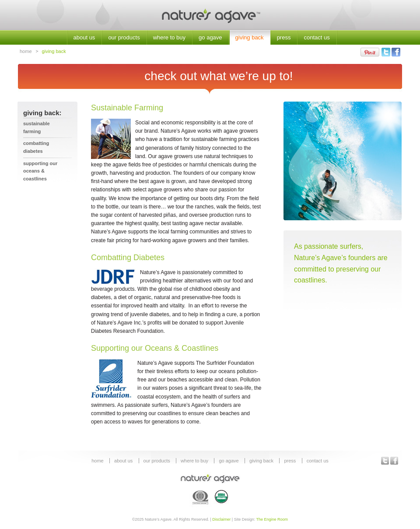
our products (124, 37)
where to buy (169, 37)
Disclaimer (221, 519)
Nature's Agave (210, 15)
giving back (250, 37)
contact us (317, 37)
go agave (210, 37)
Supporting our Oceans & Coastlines (40, 171)
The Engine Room (272, 519)
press (284, 37)
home (26, 51)
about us (84, 37)
